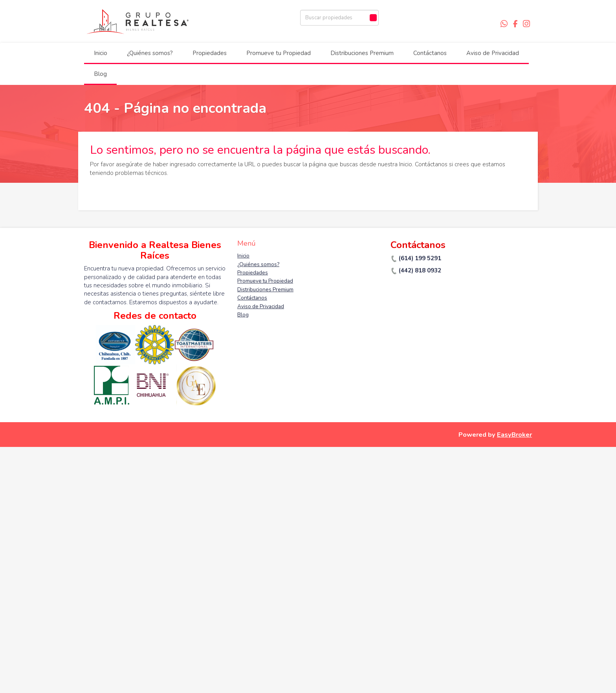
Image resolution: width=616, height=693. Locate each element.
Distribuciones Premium (362, 53)
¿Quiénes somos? (150, 53)
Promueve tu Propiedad (279, 53)
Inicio (101, 53)
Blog (100, 74)
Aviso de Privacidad (493, 53)
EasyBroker (514, 435)
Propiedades (210, 53)
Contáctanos (430, 53)
